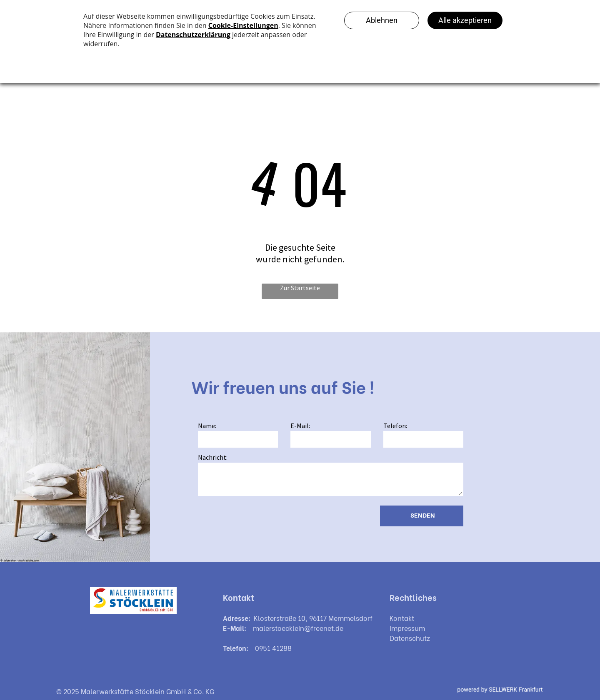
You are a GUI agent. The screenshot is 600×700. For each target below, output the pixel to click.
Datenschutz (410, 638)
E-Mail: (300, 426)
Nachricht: (213, 457)
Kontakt (402, 618)
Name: (207, 426)
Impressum (407, 628)
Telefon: (395, 426)
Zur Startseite (300, 288)
